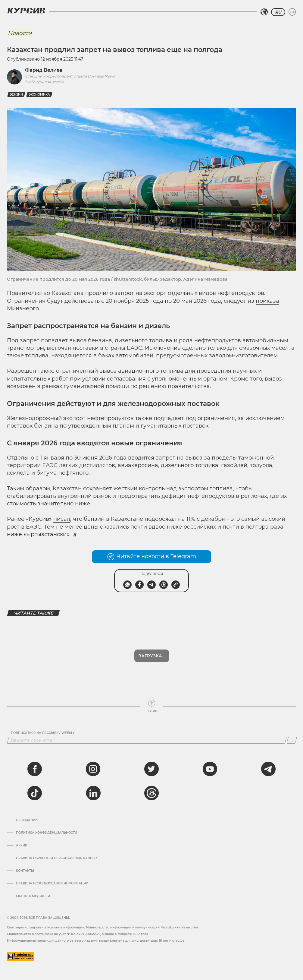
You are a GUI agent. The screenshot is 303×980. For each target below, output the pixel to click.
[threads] (151, 793)
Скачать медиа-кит (34, 896)
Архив (22, 846)
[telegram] (268, 769)
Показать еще (152, 656)
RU (278, 12)
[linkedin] (93, 793)
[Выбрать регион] (264, 12)
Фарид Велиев (44, 70)
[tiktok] (35, 793)
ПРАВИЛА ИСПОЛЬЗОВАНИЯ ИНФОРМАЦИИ (52, 884)
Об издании (27, 820)
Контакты (25, 871)
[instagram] (93, 769)
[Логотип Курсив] (26, 11)
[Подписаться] (292, 740)
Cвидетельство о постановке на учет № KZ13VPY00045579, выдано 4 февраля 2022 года (78, 934)
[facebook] (35, 769)
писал (62, 519)
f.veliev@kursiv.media (45, 82)
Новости (20, 33)
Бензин (16, 95)
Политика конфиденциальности (47, 833)
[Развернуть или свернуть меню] (292, 12)
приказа (267, 301)
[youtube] (210, 769)
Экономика (39, 95)
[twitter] (151, 769)
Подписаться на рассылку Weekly (43, 733)
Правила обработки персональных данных (57, 858)
